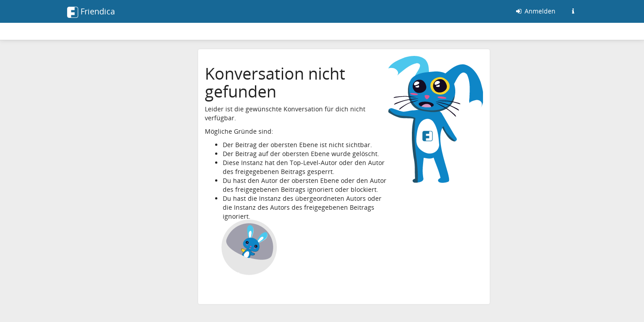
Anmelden (535, 11)
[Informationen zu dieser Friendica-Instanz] (573, 11)
